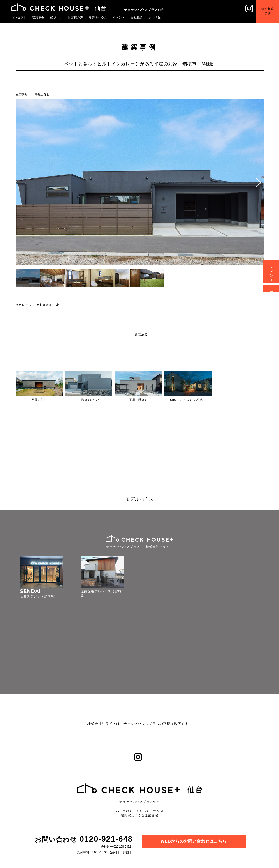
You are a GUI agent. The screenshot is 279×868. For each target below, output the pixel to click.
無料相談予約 (268, 11)
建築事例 (38, 17)
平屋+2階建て (138, 400)
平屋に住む (42, 94)
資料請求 (272, 288)
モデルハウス (98, 17)
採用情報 (155, 17)
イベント (119, 17)
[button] (258, 183)
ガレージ (25, 305)
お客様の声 (76, 17)
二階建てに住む (89, 400)
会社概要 (137, 17)
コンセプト (19, 17)
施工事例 (21, 94)
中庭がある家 (49, 305)
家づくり (56, 17)
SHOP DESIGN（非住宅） (188, 400)
